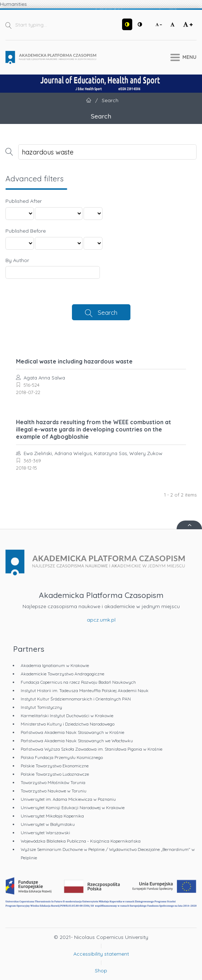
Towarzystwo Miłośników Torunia (53, 782)
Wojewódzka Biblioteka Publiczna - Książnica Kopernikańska (81, 841)
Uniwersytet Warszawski (45, 833)
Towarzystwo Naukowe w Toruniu (54, 791)
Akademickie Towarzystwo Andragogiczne (62, 674)
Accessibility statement (101, 954)
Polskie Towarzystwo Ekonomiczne (55, 766)
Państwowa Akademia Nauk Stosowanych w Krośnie (72, 732)
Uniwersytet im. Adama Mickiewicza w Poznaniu (68, 799)
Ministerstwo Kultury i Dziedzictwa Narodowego (68, 724)
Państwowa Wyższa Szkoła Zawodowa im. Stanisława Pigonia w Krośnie (92, 749)
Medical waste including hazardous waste (74, 361)
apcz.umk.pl (101, 620)
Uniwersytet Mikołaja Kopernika (52, 816)
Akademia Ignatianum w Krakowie (55, 665)
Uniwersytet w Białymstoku (48, 824)
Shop (101, 971)
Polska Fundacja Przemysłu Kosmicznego (62, 757)
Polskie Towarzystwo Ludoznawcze (55, 774)
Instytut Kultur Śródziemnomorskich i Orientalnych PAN (76, 699)
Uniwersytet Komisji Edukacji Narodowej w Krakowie (73, 808)
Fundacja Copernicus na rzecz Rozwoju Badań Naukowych (78, 682)
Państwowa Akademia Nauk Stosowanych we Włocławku (77, 741)
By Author (17, 260)
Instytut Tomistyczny (41, 707)
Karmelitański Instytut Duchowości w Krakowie (67, 716)
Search (108, 312)
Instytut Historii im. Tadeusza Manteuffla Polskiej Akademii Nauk (85, 690)
